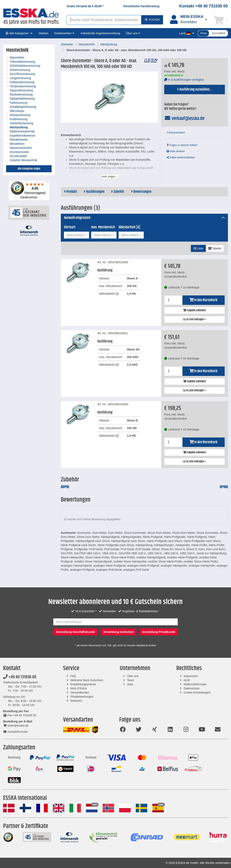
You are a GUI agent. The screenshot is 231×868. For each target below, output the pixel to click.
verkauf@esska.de (184, 118)
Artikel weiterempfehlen (181, 157)
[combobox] (76, 235)
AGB (187, 680)
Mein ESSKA (79, 688)
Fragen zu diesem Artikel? (182, 145)
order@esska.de (16, 726)
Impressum (191, 676)
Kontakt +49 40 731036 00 (203, 6)
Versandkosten (80, 692)
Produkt (70, 192)
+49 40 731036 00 (20, 677)
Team (130, 680)
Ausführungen (94, 192)
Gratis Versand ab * (85, 6)
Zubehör (118, 192)
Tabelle (215, 248)
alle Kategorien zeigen (29, 169)
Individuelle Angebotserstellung (100, 33)
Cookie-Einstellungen (197, 692)
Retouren (76, 701)
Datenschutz (191, 688)
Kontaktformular (15, 732)
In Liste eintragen (194, 319)
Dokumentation (176, 133)
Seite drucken (176, 151)
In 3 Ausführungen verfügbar (184, 80)
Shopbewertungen (82, 697)
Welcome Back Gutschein (87, 680)
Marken (44, 33)
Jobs (130, 684)
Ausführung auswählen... (194, 90)
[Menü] (47, 183)
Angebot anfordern (194, 310)
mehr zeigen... (109, 177)
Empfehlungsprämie (83, 684)
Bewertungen (141, 192)
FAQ (73, 676)
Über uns (133, 676)
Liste (198, 248)
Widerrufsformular (195, 684)
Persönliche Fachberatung (141, 6)
